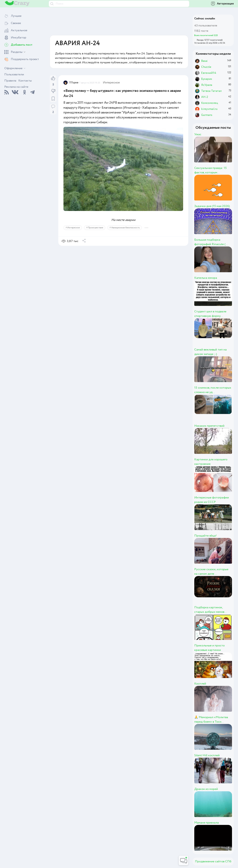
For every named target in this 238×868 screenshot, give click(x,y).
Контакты (25, 81)
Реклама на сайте (16, 87)
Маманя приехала (207, 823)
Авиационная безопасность (125, 228)
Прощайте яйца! (206, 536)
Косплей (200, 684)
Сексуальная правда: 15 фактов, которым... (210, 170)
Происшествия (96, 228)
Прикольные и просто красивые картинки (209, 648)
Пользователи (14, 74)
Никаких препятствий (209, 426)
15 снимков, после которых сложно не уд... (213, 390)
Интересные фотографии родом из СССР (212, 500)
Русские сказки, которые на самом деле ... (211, 572)
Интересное (111, 83)
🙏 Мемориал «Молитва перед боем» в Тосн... (211, 720)
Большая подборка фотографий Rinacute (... (211, 242)
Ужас (198, 134)
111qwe (74, 83)
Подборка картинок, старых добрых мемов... (210, 610)
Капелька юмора (206, 278)
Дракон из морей (206, 789)
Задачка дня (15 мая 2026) (212, 206)
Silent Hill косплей (207, 755)
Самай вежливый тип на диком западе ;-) (210, 352)
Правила (10, 81)
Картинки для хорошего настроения (211, 462)
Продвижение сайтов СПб (213, 861)
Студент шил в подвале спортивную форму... (210, 314)
